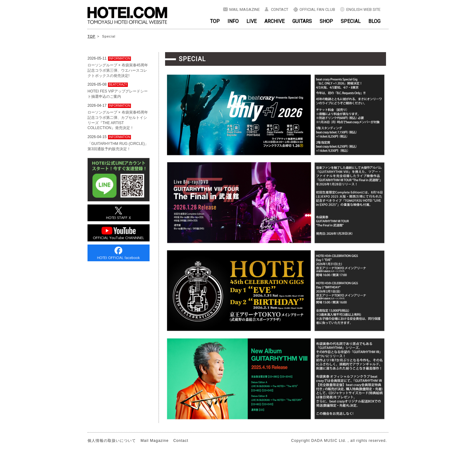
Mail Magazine (155, 441)
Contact (181, 441)
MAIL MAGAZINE (245, 9)
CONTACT (280, 9)
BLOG (374, 21)
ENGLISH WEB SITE (363, 9)
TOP (215, 21)
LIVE (251, 21)
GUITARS (302, 21)
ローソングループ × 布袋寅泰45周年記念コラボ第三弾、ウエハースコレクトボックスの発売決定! (118, 70)
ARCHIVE (274, 21)
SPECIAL (351, 21)
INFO (233, 21)
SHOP (326, 21)
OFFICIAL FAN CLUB (317, 9)
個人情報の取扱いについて (112, 441)
